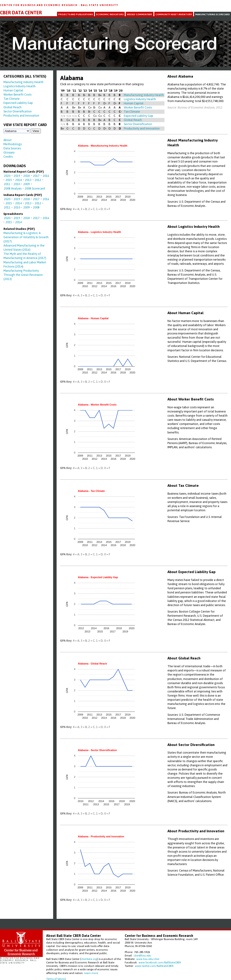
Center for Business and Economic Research (39, 5)
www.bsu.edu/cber (148, 959)
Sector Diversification (18, 111)
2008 (36, 207)
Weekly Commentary (140, 14)
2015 (9, 180)
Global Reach (12, 107)
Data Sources (12, 148)
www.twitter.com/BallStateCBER (154, 966)
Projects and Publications (76, 14)
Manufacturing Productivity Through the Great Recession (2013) (23, 275)
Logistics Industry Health (20, 86)
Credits (8, 157)
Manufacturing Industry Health (23, 82)
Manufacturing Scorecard (213, 14)
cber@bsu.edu (142, 955)
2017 (36, 176)
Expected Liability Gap (18, 103)
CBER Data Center (21, 13)
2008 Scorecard (35, 188)
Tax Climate (12, 99)
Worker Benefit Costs (17, 95)
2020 (7, 176)
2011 (7, 184)
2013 (28, 180)
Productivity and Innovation (21, 116)
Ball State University (100, 5)
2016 (46, 176)
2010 (17, 184)
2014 (18, 180)
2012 (38, 180)
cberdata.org (89, 959)
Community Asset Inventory (174, 14)
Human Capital (13, 90)
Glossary (9, 152)
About (8, 140)
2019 (17, 176)
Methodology (13, 144)
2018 (27, 176)
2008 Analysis (13, 188)
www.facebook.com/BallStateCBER (160, 962)
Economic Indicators (110, 14)
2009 (27, 184)
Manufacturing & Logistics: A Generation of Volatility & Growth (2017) (26, 237)
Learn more (91, 973)
